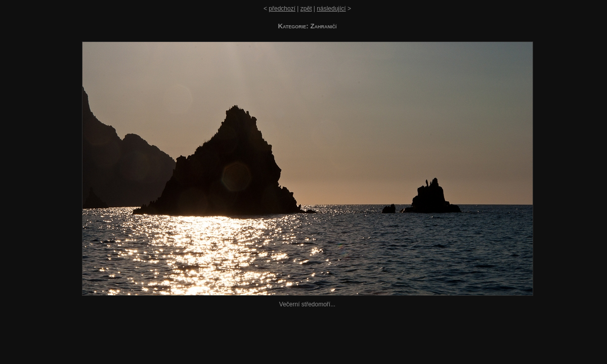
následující (331, 9)
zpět (306, 9)
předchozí (282, 9)
